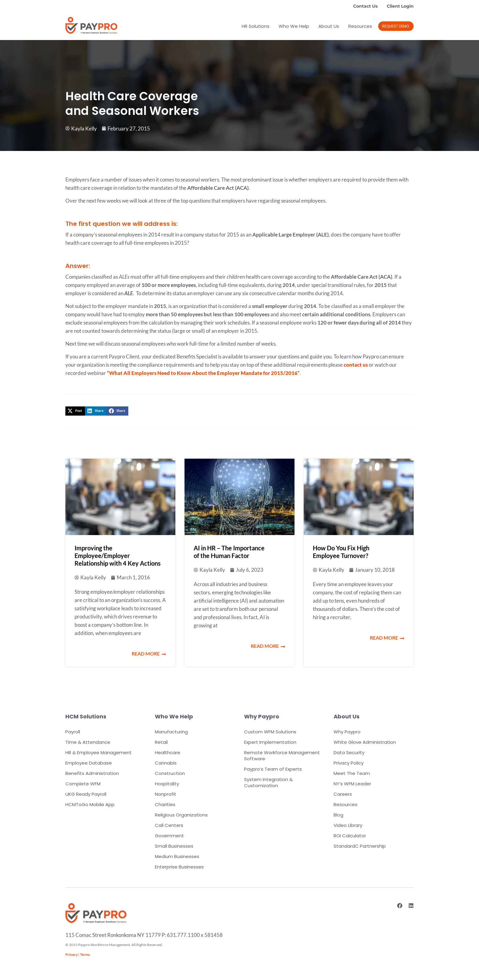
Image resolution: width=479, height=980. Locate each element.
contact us (356, 365)
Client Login (400, 6)
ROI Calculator (350, 836)
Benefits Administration (92, 773)
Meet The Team (352, 773)
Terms (85, 954)
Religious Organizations (181, 815)
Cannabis (166, 763)
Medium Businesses (177, 856)
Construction (170, 773)
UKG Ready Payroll (86, 794)
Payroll (73, 732)
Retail (161, 742)
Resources (360, 26)
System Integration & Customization (268, 782)
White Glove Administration (365, 742)
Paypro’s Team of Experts (273, 769)
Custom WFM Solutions (270, 732)
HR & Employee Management (99, 752)
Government (169, 836)
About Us (329, 26)
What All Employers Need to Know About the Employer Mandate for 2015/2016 (203, 373)
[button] (75, 411)
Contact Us (365, 6)
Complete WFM (83, 784)
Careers (343, 794)
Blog (338, 815)
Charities (165, 804)
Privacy (71, 954)
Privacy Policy (349, 763)
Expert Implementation (270, 742)
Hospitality (167, 784)
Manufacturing (171, 732)
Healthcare (168, 752)
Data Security (349, 752)
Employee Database (89, 763)
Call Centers (169, 825)
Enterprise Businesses (179, 867)
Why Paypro (347, 732)
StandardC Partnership (360, 846)
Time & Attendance (88, 742)
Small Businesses (174, 846)
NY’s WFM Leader (352, 784)
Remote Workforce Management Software (282, 756)
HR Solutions (256, 26)
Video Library (348, 825)
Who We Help (294, 26)
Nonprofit (166, 794)
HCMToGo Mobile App (90, 804)
